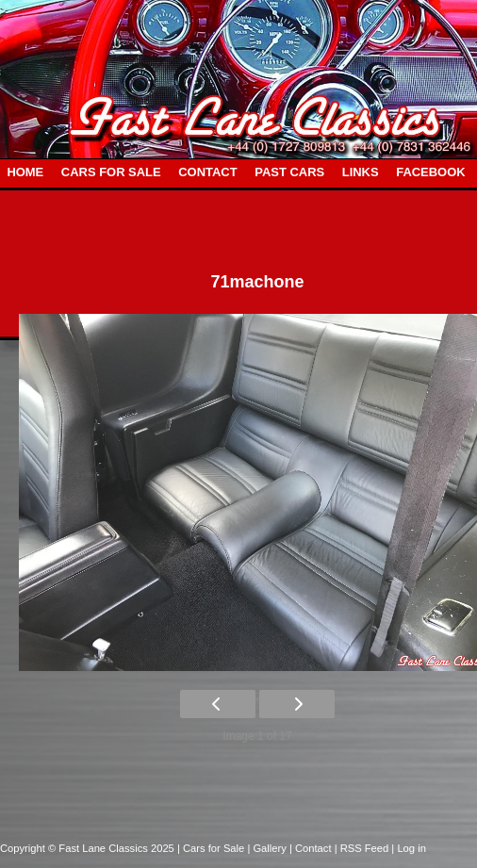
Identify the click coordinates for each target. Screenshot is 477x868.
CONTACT (207, 172)
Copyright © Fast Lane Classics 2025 (89, 848)
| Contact (312, 848)
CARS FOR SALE (111, 172)
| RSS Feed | (366, 848)
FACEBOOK (430, 172)
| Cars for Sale (212, 848)
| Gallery (268, 848)
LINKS (361, 172)
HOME (25, 172)
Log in (411, 848)
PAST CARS (289, 172)
